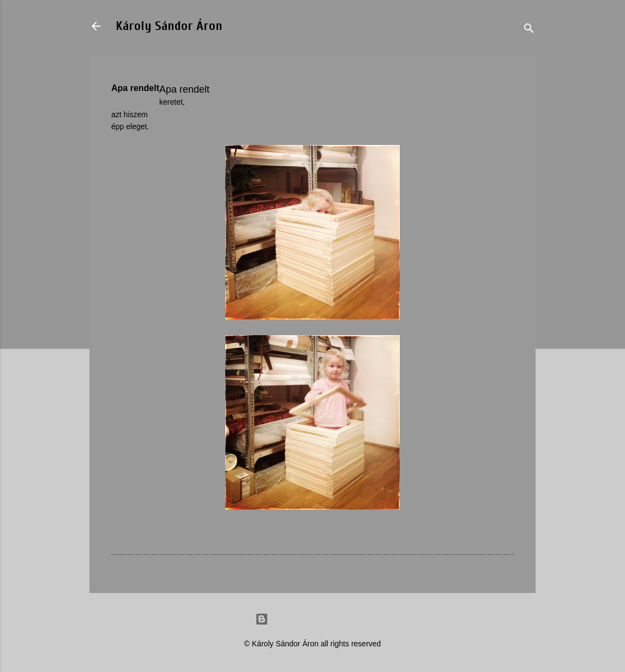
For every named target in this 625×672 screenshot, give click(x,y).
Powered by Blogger (312, 619)
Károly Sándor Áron (169, 26)
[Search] (529, 30)
